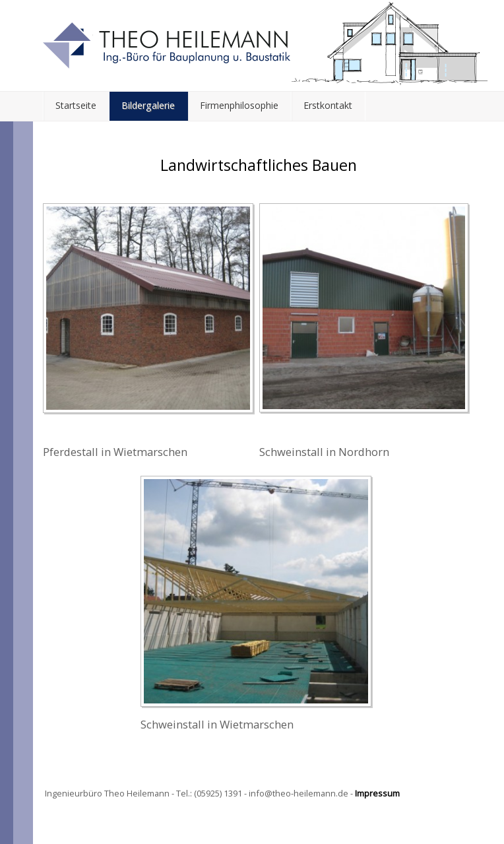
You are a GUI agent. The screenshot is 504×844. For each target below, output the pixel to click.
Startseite (76, 105)
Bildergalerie (148, 105)
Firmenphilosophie (239, 105)
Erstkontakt (328, 105)
